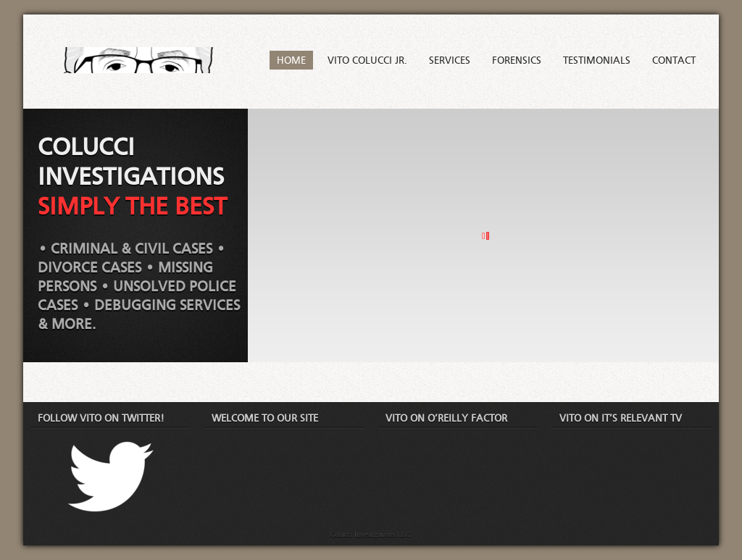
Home (291, 61)
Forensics (517, 61)
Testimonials (597, 61)
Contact (674, 61)
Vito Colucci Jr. (367, 61)
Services (450, 61)
